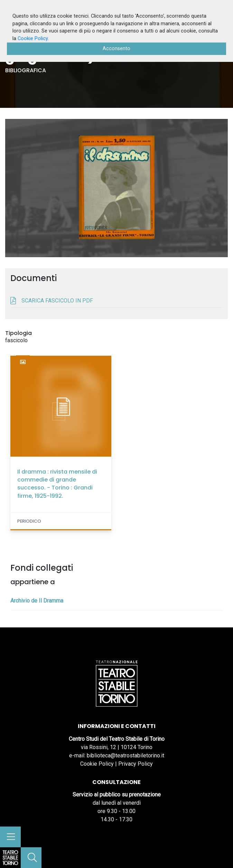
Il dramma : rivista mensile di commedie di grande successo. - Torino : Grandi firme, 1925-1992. (57, 484)
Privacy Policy (136, 764)
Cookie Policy (97, 764)
